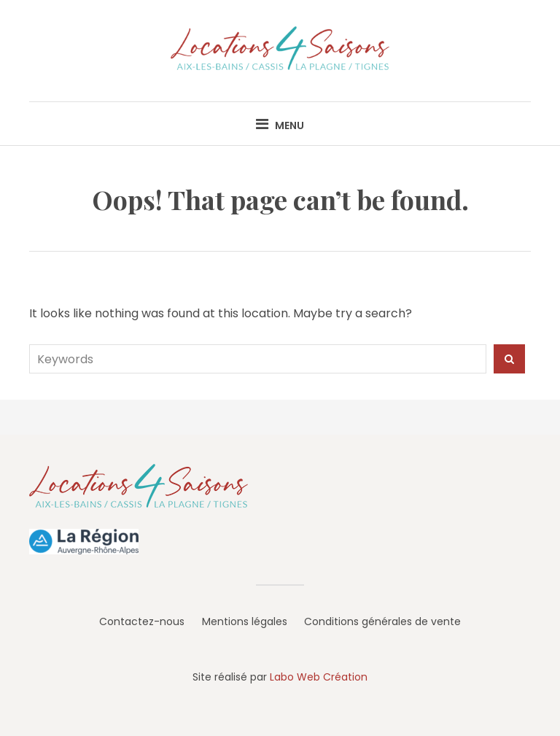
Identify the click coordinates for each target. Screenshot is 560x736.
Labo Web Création (319, 677)
